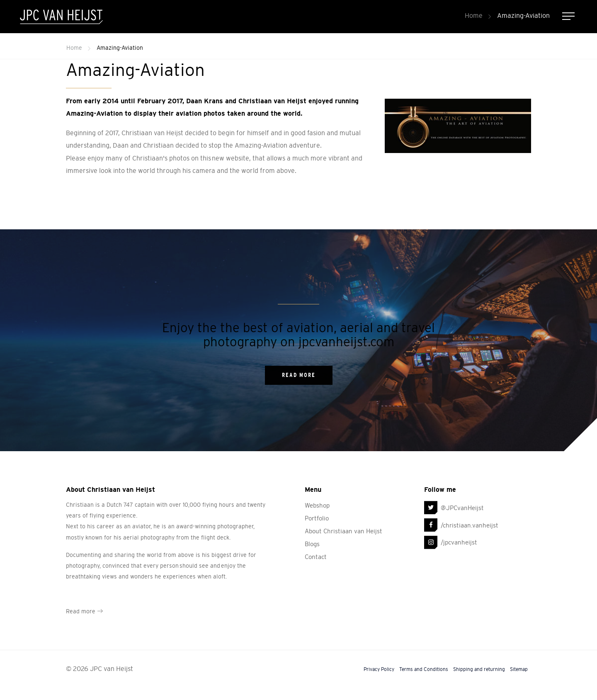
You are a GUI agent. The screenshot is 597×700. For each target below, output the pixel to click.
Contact (316, 557)
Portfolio (317, 518)
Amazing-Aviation (523, 15)
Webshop (317, 505)
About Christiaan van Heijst (343, 531)
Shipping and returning (479, 669)
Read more (84, 611)
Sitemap (519, 669)
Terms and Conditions (424, 669)
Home (474, 15)
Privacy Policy (379, 669)
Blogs (312, 544)
